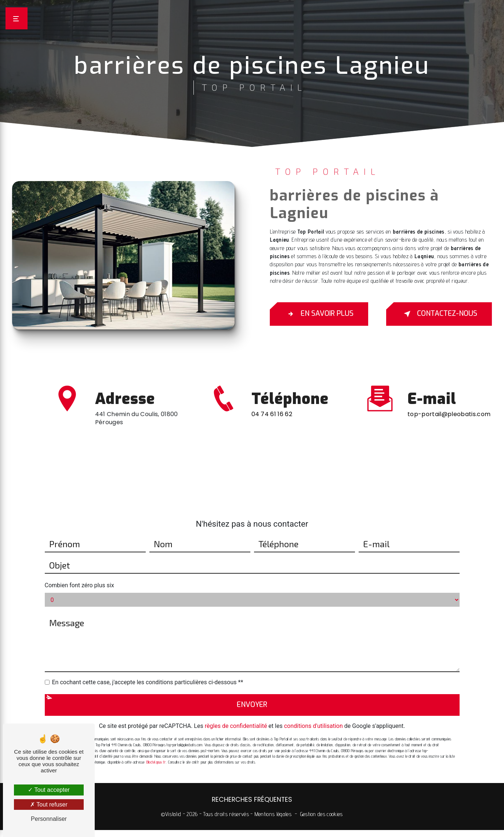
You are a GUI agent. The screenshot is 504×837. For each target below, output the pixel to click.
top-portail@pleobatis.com (449, 379)
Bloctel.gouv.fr (156, 727)
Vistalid (173, 814)
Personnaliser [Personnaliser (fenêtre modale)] (49, 819)
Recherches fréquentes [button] (252, 800)
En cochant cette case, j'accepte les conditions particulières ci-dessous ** (148, 647)
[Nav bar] (17, 18)
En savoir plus (319, 314)
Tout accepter (49, 790)
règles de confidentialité (236, 691)
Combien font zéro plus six (79, 550)
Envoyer (252, 669)
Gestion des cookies (322, 814)
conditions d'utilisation (313, 691)
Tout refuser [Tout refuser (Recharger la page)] (49, 804)
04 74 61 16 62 (272, 449)
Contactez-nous (439, 314)
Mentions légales (273, 814)
